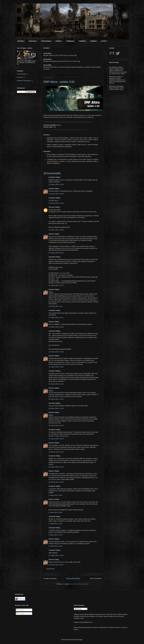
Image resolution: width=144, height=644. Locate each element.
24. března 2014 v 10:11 (56, 318)
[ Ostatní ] (94, 41)
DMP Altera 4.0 (55, 67)
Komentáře (21, 613)
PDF (55, 127)
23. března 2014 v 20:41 (56, 253)
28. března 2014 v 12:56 (56, 384)
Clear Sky (20, 77)
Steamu (76, 629)
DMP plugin (87, 159)
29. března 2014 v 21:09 (56, 482)
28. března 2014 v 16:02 (56, 452)
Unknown (52, 207)
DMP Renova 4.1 (68, 61)
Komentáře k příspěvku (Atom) (79, 584)
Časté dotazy (121, 74)
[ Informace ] (33, 41)
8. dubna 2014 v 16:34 (56, 535)
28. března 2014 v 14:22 (56, 426)
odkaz (121, 89)
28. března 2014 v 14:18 (56, 408)
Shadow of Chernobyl (24, 81)
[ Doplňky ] (82, 41)
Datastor (51, 189)
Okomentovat (50, 569)
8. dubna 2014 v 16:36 (56, 546)
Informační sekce (114, 72)
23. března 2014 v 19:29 (56, 194)
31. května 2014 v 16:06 (56, 565)
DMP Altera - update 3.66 (59, 82)
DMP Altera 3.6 (82, 145)
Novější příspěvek (50, 579)
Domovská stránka (73, 579)
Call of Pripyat (21, 74)
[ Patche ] (59, 41)
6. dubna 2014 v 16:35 (56, 495)
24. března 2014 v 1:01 (56, 306)
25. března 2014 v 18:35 (56, 352)
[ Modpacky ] (70, 41)
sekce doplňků (53, 156)
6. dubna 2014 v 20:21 (56, 524)
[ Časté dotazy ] (46, 41)
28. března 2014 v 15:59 (56, 439)
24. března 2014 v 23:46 (56, 327)
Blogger (80, 640)
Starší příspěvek (96, 579)
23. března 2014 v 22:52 (56, 285)
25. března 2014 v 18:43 (56, 367)
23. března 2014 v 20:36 (56, 230)
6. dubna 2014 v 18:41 (56, 512)
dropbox (59, 125)
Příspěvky (20, 610)
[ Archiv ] (104, 41)
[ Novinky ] (21, 41)
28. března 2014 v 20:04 (56, 467)
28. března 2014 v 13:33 (56, 399)
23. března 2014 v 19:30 (56, 203)
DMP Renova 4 (65, 55)
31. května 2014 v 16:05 (56, 555)
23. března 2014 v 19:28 (56, 185)
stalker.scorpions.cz (116, 627)
